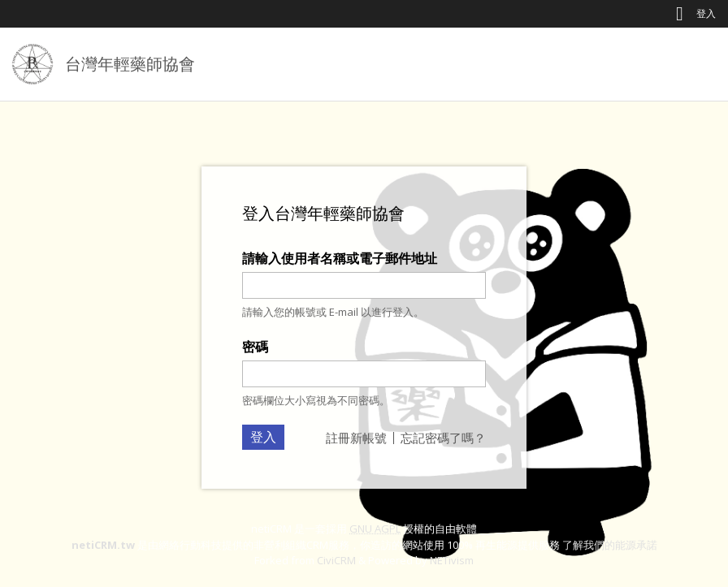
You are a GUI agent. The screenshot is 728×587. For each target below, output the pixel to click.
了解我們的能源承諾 (610, 545)
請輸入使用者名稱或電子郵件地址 (340, 258)
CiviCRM (336, 560)
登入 (706, 13)
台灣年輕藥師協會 (130, 64)
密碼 (255, 347)
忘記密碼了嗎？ (443, 438)
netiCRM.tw (103, 545)
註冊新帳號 (356, 438)
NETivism (452, 560)
